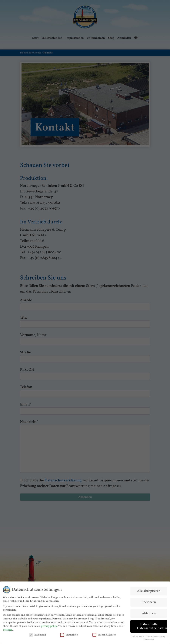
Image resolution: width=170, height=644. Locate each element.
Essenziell (37, 634)
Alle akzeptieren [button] (149, 590)
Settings (8, 629)
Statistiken (69, 634)
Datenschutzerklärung (156, 635)
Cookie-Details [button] (138, 635)
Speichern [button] (149, 601)
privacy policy (49, 625)
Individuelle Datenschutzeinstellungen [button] (152, 625)
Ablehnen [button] (149, 612)
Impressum (149, 638)
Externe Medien (104, 634)
